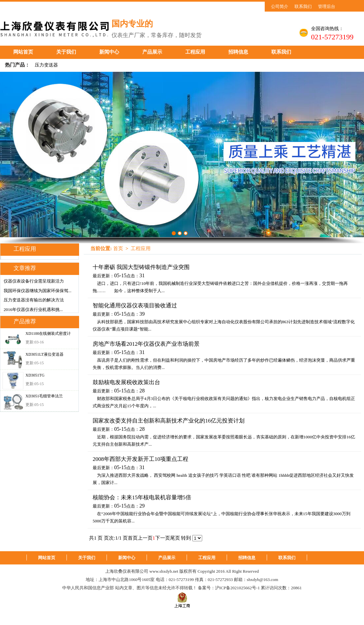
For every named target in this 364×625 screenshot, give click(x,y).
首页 (118, 248)
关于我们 (66, 52)
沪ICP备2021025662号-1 (237, 588)
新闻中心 (109, 52)
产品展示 (152, 52)
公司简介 (280, 6)
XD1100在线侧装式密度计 (48, 334)
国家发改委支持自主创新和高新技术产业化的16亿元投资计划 (169, 421)
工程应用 (195, 52)
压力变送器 (46, 65)
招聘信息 (238, 52)
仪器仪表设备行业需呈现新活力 (34, 281)
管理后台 (327, 6)
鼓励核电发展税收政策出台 (126, 382)
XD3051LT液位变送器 (45, 354)
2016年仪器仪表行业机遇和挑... (33, 310)
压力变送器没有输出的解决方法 (34, 300)
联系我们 (303, 6)
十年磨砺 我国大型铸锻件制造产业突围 (141, 267)
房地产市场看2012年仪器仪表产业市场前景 (146, 344)
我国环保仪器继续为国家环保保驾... (38, 291)
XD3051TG (35, 375)
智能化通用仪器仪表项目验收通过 (135, 306)
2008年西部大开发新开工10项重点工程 (140, 459)
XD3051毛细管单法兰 (44, 396)
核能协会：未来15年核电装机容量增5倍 (142, 497)
